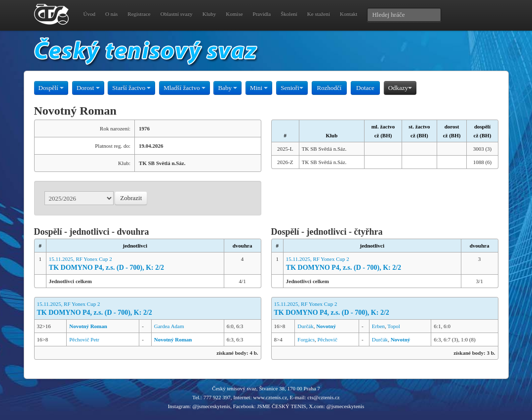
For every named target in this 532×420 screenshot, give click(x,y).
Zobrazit (131, 198)
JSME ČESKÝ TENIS (281, 406)
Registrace (139, 14)
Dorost (88, 88)
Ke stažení (319, 14)
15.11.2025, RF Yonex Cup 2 (135, 264)
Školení (289, 14)
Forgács (306, 339)
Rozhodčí (329, 88)
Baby (227, 88)
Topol (394, 326)
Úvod (89, 14)
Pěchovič (327, 339)
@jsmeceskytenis (211, 406)
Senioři (292, 88)
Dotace (365, 88)
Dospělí (51, 88)
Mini (259, 88)
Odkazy (400, 88)
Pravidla (262, 14)
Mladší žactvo (184, 88)
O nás (111, 14)
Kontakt (348, 14)
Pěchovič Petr (84, 339)
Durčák (305, 326)
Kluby (209, 14)
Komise (234, 14)
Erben (378, 326)
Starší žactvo (131, 88)
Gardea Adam (169, 326)
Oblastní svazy (177, 14)
